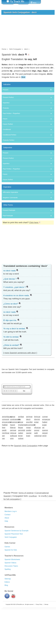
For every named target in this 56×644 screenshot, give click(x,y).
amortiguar (5, 449)
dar (20, 451)
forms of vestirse (26, 525)
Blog (6, 617)
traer (28, 468)
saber (21, 465)
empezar (45, 451)
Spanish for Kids (11, 582)
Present (5, 90)
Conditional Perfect (9, 167)
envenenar (13, 454)
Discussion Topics (11, 598)
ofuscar (37, 459)
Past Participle (8, 248)
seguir (45, 465)
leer (4, 459)
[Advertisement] (27, 32)
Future (5, 151)
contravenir (13, 451)
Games (7, 579)
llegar (21, 459)
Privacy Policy (39, 637)
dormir (37, 451)
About (7, 550)
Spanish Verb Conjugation (26, 478)
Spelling (8, 601)
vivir (12, 470)
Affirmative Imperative (10, 224)
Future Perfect (8, 156)
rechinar (5, 465)
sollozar (13, 468)
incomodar (29, 457)
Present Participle (9, 242)
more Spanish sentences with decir (20, 385)
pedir (4, 462)
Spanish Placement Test (14, 566)
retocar (13, 465)
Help (6, 553)
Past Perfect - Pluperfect (11, 145)
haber (45, 454)
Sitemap (8, 611)
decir (28, 451)
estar (36, 454)
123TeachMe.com (20, 637)
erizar (21, 454)
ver (3, 470)
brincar (37, 449)
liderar (13, 459)
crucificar (33, 528)
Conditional (7, 161)
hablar (5, 457)
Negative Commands (10, 230)
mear (28, 459)
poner (37, 462)
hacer (13, 457)
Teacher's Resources (14, 588)
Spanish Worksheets (12, 592)
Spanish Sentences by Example (16, 563)
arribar (21, 449)
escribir (29, 454)
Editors (7, 614)
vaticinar (37, 468)
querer (45, 462)
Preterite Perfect (8, 172)
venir (44, 468)
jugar (44, 457)
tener (20, 468)
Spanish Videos (10, 595)
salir (36, 465)
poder (29, 462)
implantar (21, 457)
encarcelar (5, 454)
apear (13, 449)
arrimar (29, 449)
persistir (21, 462)
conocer (5, 451)
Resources (9, 559)
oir (43, 459)
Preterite (6, 140)
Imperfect (6, 135)
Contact (7, 547)
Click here (35, 255)
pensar (13, 462)
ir (35, 457)
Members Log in (11, 543)
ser (3, 468)
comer (45, 449)
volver (21, 470)
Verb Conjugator (11, 569)
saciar (29, 465)
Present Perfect (8, 129)
